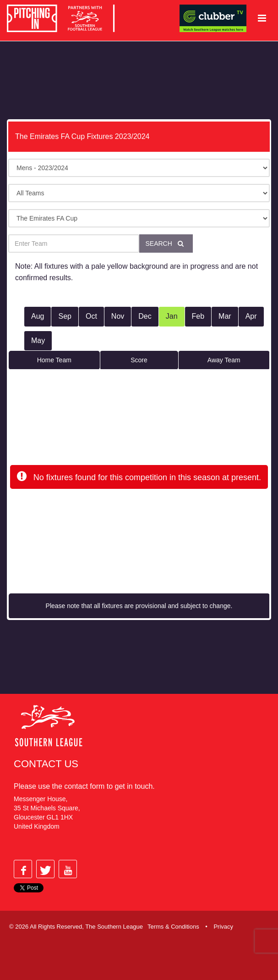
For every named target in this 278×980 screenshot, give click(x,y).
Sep (65, 316)
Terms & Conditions (173, 927)
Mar (225, 316)
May (38, 341)
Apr (251, 316)
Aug (38, 316)
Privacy (223, 927)
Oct (91, 316)
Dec (145, 316)
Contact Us (46, 764)
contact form (84, 786)
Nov (118, 316)
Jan (172, 316)
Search (166, 244)
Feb (198, 316)
